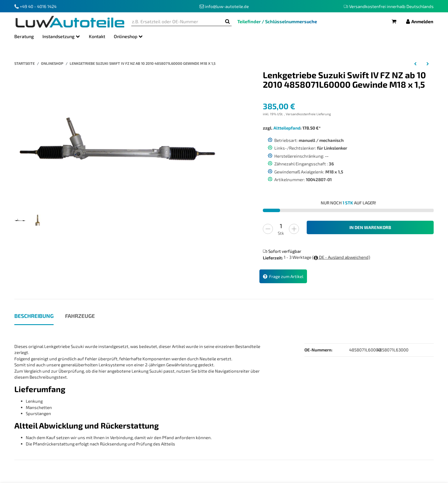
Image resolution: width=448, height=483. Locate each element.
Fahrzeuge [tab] (80, 316)
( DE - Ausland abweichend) (341, 257)
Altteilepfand (287, 128)
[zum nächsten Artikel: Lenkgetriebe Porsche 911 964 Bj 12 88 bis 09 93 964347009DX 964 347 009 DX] (428, 63)
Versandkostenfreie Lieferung (308, 114)
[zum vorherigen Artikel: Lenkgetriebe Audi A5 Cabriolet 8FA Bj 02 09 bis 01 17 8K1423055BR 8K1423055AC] (415, 63)
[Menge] (281, 226)
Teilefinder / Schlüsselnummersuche (277, 21)
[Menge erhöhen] (294, 229)
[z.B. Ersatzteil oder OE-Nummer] (177, 22)
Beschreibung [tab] (34, 316)
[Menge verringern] (268, 229)
